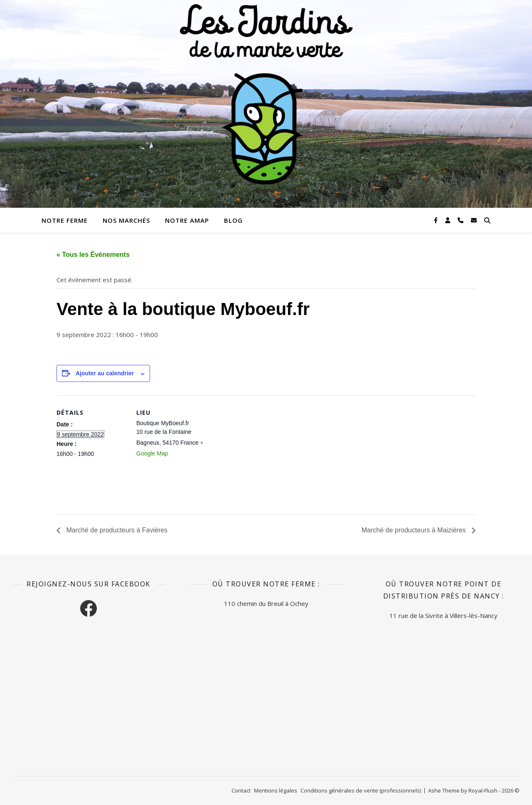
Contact (241, 790)
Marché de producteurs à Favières (116, 530)
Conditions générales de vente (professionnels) (361, 790)
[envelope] (474, 220)
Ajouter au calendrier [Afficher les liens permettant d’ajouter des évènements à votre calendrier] (105, 373)
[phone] (461, 220)
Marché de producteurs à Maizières (415, 530)
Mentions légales (276, 790)
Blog (233, 220)
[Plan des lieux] (260, 453)
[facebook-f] (437, 220)
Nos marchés (126, 220)
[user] (448, 220)
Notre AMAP (187, 220)
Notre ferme (65, 220)
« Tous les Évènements (93, 255)
